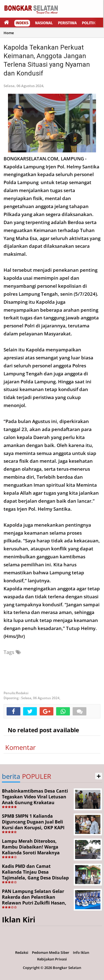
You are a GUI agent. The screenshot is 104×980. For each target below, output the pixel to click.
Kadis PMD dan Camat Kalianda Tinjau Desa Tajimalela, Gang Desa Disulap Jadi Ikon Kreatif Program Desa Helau (36, 878)
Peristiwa (67, 23)
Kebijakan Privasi (52, 959)
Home (9, 33)
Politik (89, 23)
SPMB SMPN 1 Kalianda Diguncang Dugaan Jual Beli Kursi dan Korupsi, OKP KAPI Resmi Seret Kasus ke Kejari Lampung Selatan (33, 827)
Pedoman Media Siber (51, 952)
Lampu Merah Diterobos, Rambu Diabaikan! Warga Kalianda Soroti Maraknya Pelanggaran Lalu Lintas (31, 850)
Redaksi (22, 952)
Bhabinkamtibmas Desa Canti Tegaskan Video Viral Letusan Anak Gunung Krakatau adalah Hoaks (35, 799)
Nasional (44, 23)
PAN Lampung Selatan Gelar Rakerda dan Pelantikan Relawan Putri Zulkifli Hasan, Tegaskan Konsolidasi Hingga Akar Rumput (34, 903)
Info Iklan (81, 952)
